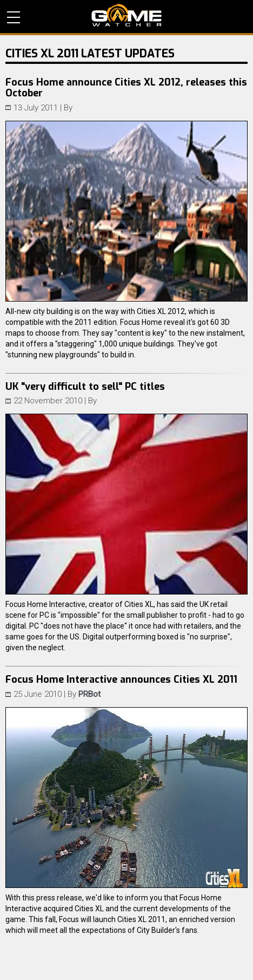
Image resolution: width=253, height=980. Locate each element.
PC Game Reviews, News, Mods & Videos (126, 15)
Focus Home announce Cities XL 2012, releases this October (126, 88)
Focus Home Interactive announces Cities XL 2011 (121, 680)
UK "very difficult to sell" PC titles (85, 387)
